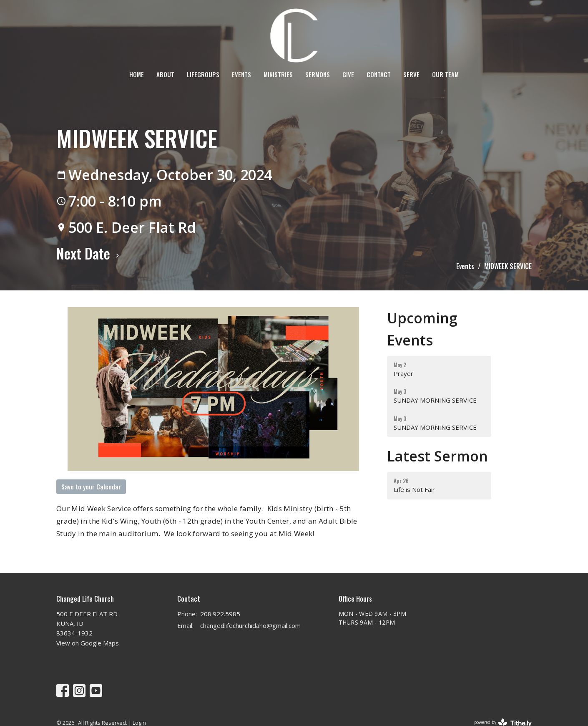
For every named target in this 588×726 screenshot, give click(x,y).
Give (348, 74)
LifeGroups (203, 74)
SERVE (411, 74)
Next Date (89, 253)
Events (241, 74)
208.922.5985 (220, 614)
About (165, 74)
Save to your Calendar (91, 487)
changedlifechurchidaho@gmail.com (250, 625)
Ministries (278, 74)
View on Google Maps (88, 643)
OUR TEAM (445, 74)
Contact (379, 74)
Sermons (318, 74)
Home (137, 74)
